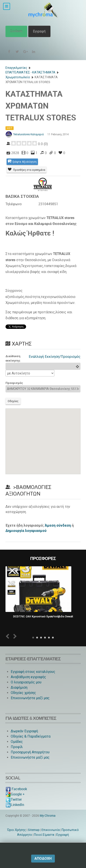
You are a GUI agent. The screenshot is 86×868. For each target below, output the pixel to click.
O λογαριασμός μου (26, 682)
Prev (8, 636)
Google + (15, 794)
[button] (43, 437)
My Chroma (48, 816)
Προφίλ (17, 747)
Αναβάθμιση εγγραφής (28, 677)
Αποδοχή (43, 858)
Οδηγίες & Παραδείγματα (31, 736)
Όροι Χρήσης (17, 830)
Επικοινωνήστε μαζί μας (30, 698)
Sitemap (34, 830)
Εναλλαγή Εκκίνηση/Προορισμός (55, 357)
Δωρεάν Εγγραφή (24, 731)
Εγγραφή (39, 31)
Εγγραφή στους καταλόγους (33, 672)
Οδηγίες (13, 401)
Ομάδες (17, 742)
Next (14, 636)
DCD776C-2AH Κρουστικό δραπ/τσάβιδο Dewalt (43, 617)
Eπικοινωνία (51, 830)
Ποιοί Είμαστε (44, 835)
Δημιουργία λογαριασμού (26, 531)
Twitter (14, 799)
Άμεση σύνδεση (58, 525)
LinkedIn (15, 805)
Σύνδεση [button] (16, 31)
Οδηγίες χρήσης (23, 693)
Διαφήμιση (19, 687)
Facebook (16, 789)
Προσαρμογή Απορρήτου (30, 752)
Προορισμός (14, 383)
